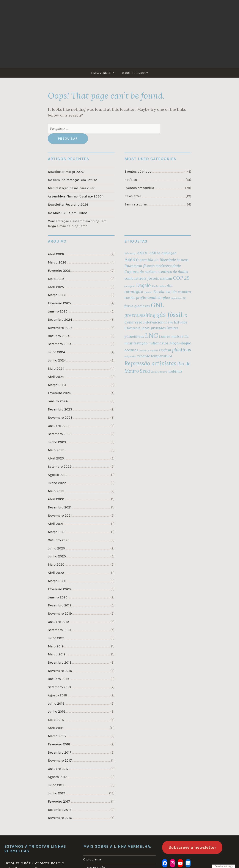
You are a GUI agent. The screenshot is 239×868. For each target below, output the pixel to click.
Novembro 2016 (60, 813)
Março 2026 (57, 262)
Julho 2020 (56, 546)
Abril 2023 (56, 456)
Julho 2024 (56, 351)
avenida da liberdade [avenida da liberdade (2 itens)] (158, 259)
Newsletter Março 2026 (66, 172)
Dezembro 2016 (60, 805)
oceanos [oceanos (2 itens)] (131, 350)
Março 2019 (57, 651)
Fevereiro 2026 (59, 270)
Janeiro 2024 (58, 400)
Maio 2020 (56, 562)
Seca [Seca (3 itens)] (145, 371)
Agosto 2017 (57, 773)
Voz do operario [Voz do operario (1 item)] (159, 371)
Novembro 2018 (60, 667)
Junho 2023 (57, 440)
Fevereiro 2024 (59, 392)
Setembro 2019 (59, 627)
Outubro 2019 (58, 619)
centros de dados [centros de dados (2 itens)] (174, 271)
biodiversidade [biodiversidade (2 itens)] (168, 265)
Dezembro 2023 (60, 408)
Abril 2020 (56, 570)
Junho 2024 (57, 359)
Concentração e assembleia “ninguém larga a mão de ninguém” (77, 223)
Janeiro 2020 (58, 594)
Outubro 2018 (58, 675)
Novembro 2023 (60, 416)
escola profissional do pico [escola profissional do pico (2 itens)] (147, 297)
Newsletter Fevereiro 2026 (68, 204)
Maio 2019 (56, 643)
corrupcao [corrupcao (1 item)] (130, 286)
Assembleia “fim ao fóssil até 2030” (75, 196)
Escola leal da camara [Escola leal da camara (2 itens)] (172, 291)
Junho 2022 (57, 481)
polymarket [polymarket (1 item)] (130, 356)
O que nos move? (135, 73)
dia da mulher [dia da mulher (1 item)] (159, 286)
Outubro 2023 (59, 424)
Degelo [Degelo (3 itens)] (143, 285)
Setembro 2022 (60, 465)
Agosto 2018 (57, 692)
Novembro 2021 (60, 513)
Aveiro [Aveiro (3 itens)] (132, 259)
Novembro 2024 (60, 327)
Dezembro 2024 (60, 319)
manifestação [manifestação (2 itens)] (136, 343)
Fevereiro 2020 (59, 586)
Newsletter (133, 196)
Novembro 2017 (60, 757)
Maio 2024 (56, 367)
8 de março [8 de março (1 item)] (130, 253)
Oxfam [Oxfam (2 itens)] (165, 350)
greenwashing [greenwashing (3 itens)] (140, 315)
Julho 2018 (56, 700)
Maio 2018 (56, 716)
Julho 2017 (56, 781)
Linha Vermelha (103, 73)
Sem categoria (136, 204)
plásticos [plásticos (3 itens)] (182, 349)
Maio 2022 (56, 489)
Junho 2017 (57, 789)
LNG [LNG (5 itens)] (152, 335)
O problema (92, 855)
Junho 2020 (57, 554)
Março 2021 (57, 530)
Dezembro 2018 (60, 659)
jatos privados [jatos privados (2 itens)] (154, 327)
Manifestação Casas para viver (71, 188)
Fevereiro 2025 (59, 302)
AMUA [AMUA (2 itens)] (155, 252)
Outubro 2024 (59, 335)
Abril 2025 (56, 286)
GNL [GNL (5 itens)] (157, 305)
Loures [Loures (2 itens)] (165, 336)
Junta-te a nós (94, 863)
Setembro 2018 (59, 684)
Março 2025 (57, 294)
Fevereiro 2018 (59, 740)
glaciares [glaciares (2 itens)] (142, 305)
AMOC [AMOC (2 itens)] (143, 252)
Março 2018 (57, 732)
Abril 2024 (56, 376)
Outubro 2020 (59, 538)
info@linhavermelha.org (26, 864)
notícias (131, 180)
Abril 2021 (56, 521)
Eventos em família (139, 188)
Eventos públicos (138, 172)
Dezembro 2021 (60, 505)
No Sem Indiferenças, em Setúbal (73, 180)
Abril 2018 (56, 724)
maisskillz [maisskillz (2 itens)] (180, 336)
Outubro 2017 (58, 765)
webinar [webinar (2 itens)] (175, 371)
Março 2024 (57, 383)
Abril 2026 (56, 254)
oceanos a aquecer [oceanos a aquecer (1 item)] (149, 350)
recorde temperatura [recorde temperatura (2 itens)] (155, 356)
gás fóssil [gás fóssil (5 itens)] (169, 314)
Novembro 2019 (60, 611)
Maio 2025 (56, 278)
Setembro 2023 (60, 432)
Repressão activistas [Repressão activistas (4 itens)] (150, 363)
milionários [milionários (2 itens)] (158, 343)
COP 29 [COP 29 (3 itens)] (181, 278)
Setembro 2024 (60, 343)
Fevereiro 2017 (59, 797)
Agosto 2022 (58, 473)
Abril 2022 (56, 497)
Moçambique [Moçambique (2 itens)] (180, 343)
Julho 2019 (56, 635)
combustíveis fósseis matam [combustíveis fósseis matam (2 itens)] (148, 278)
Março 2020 (57, 578)
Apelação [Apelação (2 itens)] (169, 252)
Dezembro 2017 (60, 748)
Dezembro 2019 (60, 603)
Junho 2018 (57, 708)
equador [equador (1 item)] (148, 292)
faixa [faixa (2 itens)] (129, 305)
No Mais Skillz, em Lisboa (68, 213)
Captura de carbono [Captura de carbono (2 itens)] (142, 271)
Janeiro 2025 (58, 311)
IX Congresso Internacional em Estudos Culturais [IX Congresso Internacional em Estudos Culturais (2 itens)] (156, 321)
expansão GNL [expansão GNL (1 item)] (178, 298)
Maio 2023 (56, 448)
